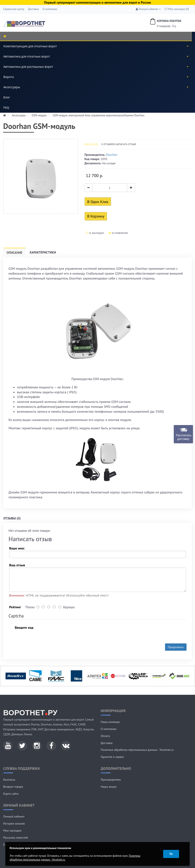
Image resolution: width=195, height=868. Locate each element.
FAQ (6, 107)
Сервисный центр (14, 9)
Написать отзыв (125, 144)
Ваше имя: (17, 548)
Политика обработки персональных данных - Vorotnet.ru (137, 750)
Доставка (33, 9)
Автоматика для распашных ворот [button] (96, 67)
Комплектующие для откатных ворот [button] (96, 46)
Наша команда (110, 722)
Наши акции (109, 787)
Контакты (9, 780)
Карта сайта (11, 794)
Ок (171, 854)
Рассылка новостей (16, 838)
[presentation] (72, 632)
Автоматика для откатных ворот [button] (96, 56)
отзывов (108, 144)
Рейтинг (15, 607)
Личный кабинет (14, 816)
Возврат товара (13, 787)
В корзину (96, 216)
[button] (147, 9)
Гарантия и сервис (112, 757)
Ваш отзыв (17, 565)
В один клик (98, 202)
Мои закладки (12, 831)
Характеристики (43, 252)
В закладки (95, 233)
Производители (111, 780)
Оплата (105, 736)
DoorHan (112, 155)
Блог (7, 97)
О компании (50, 9)
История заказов (14, 823)
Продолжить (176, 647)
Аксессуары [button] (96, 87)
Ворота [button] (96, 77)
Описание (14, 253)
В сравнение (118, 233)
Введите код (24, 627)
